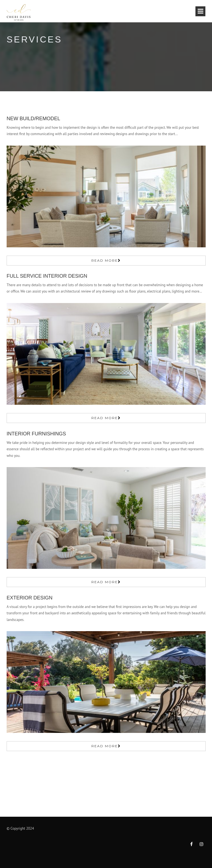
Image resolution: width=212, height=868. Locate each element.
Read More (105, 260)
